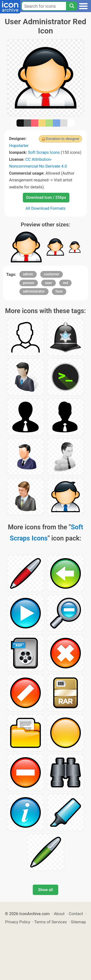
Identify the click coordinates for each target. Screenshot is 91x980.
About (59, 914)
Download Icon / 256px (46, 197)
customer (52, 274)
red (66, 283)
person (29, 283)
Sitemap (78, 922)
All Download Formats (45, 208)
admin (28, 274)
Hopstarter (19, 146)
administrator (34, 291)
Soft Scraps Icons (44, 152)
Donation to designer (63, 139)
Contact (76, 914)
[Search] (72, 6)
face (59, 291)
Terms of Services (50, 922)
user (48, 283)
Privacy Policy (18, 922)
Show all (45, 890)
